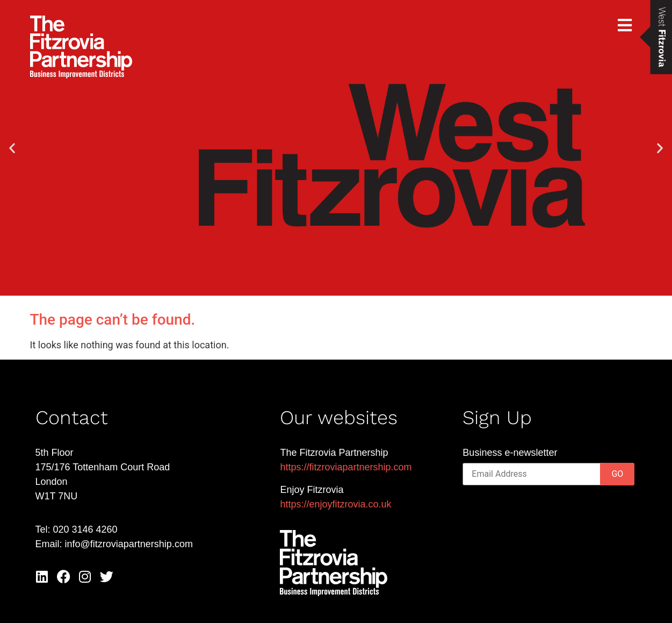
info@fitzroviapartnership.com (129, 544)
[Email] (548, 474)
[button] (12, 148)
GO (617, 474)
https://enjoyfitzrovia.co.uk (335, 504)
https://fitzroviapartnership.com (346, 467)
